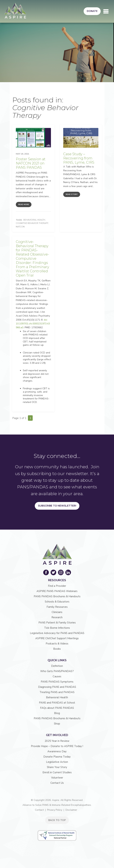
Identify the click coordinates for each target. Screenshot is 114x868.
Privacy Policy (55, 810)
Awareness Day (57, 751)
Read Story (72, 194)
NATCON (20, 227)
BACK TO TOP (57, 820)
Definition (57, 666)
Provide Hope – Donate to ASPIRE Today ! (57, 746)
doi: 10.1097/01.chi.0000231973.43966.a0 (33, 324)
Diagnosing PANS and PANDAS (57, 687)
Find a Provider (57, 586)
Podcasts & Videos (57, 644)
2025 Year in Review (57, 741)
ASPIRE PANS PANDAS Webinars (57, 591)
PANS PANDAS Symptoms (57, 682)
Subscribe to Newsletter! (57, 506)
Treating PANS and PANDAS (57, 692)
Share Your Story (57, 767)
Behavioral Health (34, 220)
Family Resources (57, 607)
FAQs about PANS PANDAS (57, 708)
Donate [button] (92, 11)
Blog (57, 713)
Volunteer (57, 778)
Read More (24, 205)
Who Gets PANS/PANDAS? (57, 671)
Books (57, 649)
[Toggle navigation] (106, 11)
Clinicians (57, 612)
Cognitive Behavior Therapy (32, 223)
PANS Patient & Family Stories (57, 623)
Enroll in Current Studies (57, 772)
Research (57, 617)
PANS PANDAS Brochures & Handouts (57, 596)
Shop (57, 724)
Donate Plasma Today (57, 757)
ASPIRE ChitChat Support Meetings (57, 638)
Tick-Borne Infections (57, 628)
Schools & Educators (57, 602)
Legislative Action (57, 762)
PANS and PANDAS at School (57, 703)
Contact (39, 810)
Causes (57, 676)
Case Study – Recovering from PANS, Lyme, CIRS (79, 158)
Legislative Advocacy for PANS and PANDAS (57, 633)
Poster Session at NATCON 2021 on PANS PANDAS (31, 163)
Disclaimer (71, 810)
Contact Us (57, 783)
